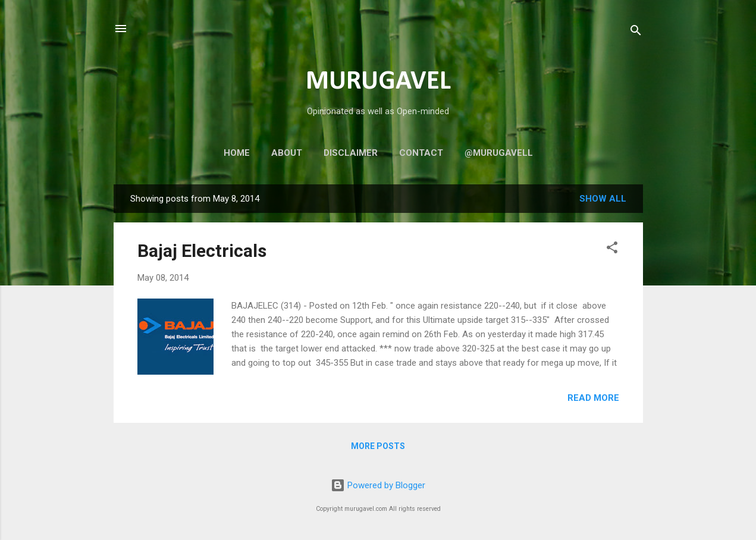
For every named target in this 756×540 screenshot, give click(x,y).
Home (237, 153)
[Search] (636, 32)
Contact (421, 153)
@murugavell (499, 153)
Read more (593, 398)
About (287, 153)
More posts (378, 446)
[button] (612, 249)
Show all (603, 199)
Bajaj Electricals (202, 251)
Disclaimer (351, 153)
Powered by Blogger (378, 485)
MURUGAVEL (378, 82)
